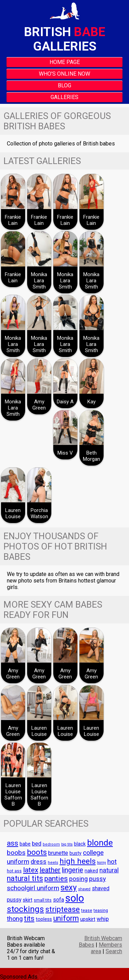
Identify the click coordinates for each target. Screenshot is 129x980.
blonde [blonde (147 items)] (100, 843)
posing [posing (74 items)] (78, 879)
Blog (64, 85)
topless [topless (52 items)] (44, 919)
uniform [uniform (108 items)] (66, 918)
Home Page (65, 62)
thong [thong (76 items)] (15, 919)
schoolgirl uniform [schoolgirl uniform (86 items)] (33, 888)
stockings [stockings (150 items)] (25, 909)
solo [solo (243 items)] (75, 898)
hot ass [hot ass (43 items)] (14, 871)
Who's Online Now (64, 74)
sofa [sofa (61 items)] (58, 900)
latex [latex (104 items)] (31, 870)
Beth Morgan (92, 456)
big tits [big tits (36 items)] (67, 844)
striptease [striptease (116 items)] (63, 909)
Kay (92, 402)
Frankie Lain (13, 220)
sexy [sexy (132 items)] (69, 888)
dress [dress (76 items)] (39, 862)
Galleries (64, 97)
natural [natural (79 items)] (109, 870)
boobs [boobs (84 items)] (16, 853)
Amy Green (39, 405)
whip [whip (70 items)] (103, 919)
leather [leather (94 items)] (50, 870)
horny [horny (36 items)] (101, 863)
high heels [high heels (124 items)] (78, 861)
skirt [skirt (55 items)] (28, 900)
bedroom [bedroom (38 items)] (51, 844)
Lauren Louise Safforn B (13, 795)
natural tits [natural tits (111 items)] (25, 878)
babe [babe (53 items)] (25, 844)
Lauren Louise (13, 513)
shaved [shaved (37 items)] (84, 889)
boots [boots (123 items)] (37, 852)
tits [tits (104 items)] (29, 918)
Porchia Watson (39, 513)
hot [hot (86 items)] (112, 862)
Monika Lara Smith (39, 281)
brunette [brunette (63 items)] (58, 853)
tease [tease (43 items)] (87, 911)
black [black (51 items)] (80, 844)
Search (114, 951)
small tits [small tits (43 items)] (43, 900)
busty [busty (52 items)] (76, 853)
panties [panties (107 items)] (56, 878)
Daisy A (65, 402)
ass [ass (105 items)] (13, 843)
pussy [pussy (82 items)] (98, 879)
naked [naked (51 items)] (91, 871)
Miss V (65, 453)
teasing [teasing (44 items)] (101, 910)
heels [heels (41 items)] (53, 862)
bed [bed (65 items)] (37, 844)
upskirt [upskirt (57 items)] (88, 919)
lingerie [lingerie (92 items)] (73, 870)
